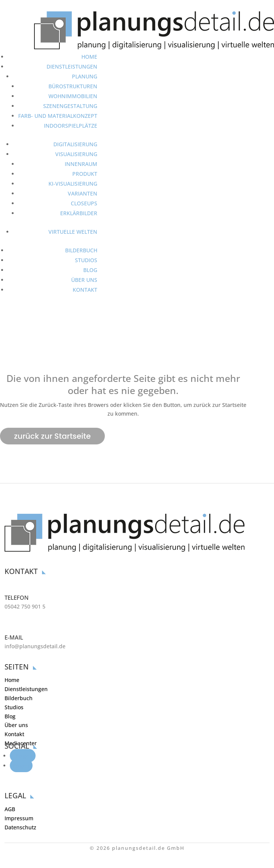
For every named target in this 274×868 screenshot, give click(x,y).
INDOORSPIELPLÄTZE (71, 126)
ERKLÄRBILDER (79, 213)
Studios (14, 707)
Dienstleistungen (26, 689)
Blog (10, 716)
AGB (10, 809)
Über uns (16, 725)
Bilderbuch (19, 698)
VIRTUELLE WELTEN (73, 232)
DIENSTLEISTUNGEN (72, 66)
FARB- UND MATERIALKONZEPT (58, 116)
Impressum (19, 818)
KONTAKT (85, 290)
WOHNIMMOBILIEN (73, 96)
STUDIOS (86, 260)
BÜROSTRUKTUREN (73, 86)
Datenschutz (20, 827)
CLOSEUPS (84, 203)
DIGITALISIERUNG (75, 144)
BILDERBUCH (81, 250)
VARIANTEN (83, 193)
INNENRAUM (81, 164)
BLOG (90, 270)
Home (12, 680)
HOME (89, 57)
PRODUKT (85, 174)
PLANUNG (85, 76)
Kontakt (14, 734)
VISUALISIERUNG (76, 154)
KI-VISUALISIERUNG (73, 184)
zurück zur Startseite (52, 436)
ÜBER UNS (84, 280)
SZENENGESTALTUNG (70, 106)
